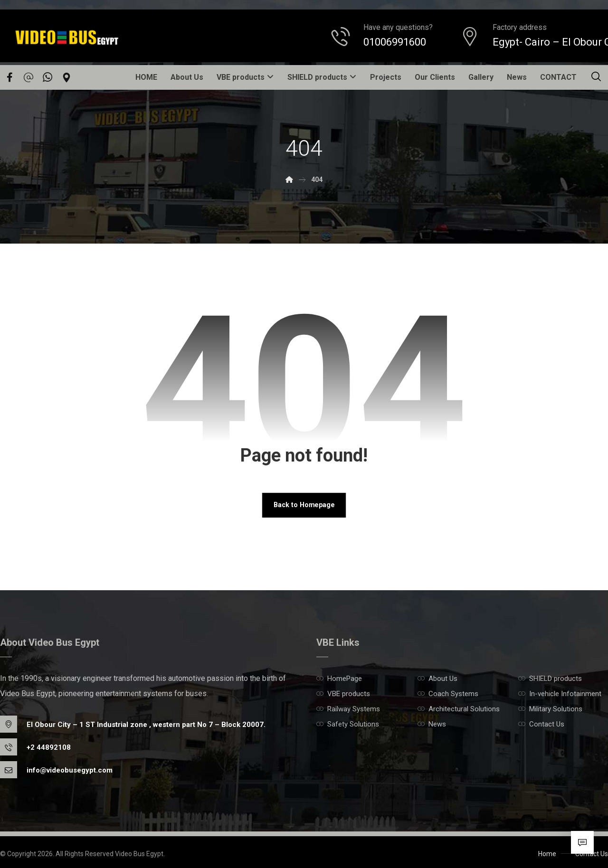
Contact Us (541, 725)
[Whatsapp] (47, 77)
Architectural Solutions (459, 709)
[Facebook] (9, 77)
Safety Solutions (348, 725)
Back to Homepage (304, 505)
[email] (28, 77)
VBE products (343, 694)
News (432, 725)
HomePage (339, 679)
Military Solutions (550, 709)
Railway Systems (348, 709)
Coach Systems (448, 694)
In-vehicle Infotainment (560, 694)
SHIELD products (550, 679)
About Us (437, 679)
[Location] (66, 77)
